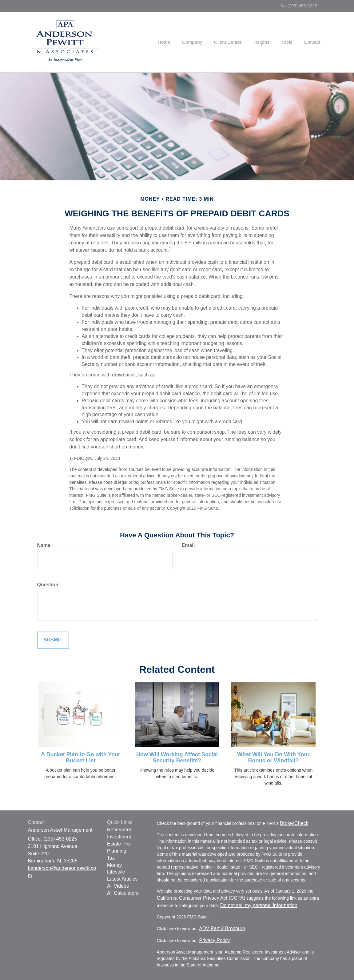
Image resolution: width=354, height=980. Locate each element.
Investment (119, 837)
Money (114, 865)
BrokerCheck (294, 823)
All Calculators (123, 893)
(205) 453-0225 (299, 6)
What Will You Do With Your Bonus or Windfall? (273, 757)
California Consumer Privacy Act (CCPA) (201, 898)
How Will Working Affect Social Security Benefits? (177, 757)
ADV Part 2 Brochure (222, 928)
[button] (200, 42)
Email (188, 545)
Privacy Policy (214, 940)
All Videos (118, 886)
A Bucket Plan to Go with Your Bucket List (81, 757)
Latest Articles (122, 879)
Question (48, 585)
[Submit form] (53, 640)
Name (44, 545)
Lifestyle (116, 872)
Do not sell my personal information (259, 905)
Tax (111, 858)
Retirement (119, 830)
